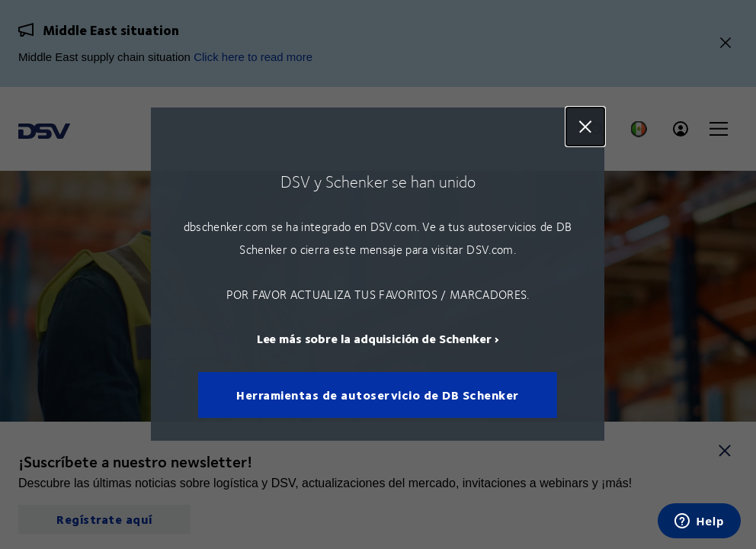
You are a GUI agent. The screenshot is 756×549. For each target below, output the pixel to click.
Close (586, 127)
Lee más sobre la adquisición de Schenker (374, 339)
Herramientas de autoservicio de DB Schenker (378, 395)
